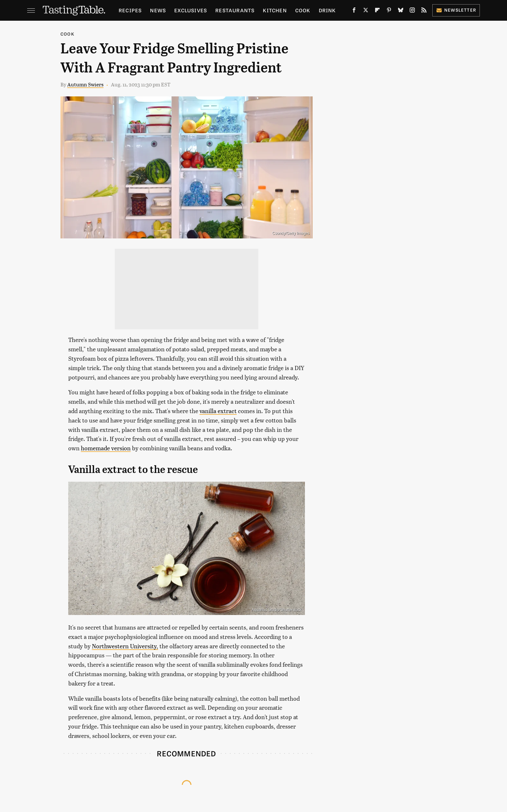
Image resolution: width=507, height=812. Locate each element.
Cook (303, 10)
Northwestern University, (125, 646)
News (158, 10)
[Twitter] (366, 11)
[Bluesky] (401, 11)
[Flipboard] (377, 11)
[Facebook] (354, 11)
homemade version (106, 448)
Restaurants (235, 10)
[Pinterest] (389, 11)
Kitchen (275, 10)
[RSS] (424, 11)
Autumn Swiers (85, 84)
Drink (327, 10)
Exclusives (191, 10)
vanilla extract (218, 411)
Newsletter (456, 10)
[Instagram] (412, 11)
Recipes (130, 10)
